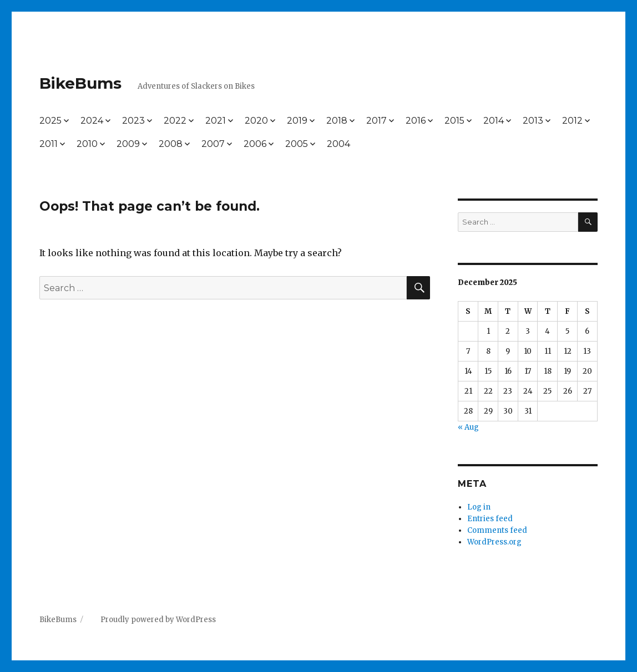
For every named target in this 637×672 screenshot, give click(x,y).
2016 (416, 121)
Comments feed (497, 530)
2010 (87, 144)
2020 (256, 121)
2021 (216, 121)
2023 (133, 121)
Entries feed (490, 519)
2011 (49, 144)
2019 (297, 121)
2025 (50, 121)
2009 (128, 144)
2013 (533, 121)
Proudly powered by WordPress (158, 620)
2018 (337, 121)
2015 (454, 121)
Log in (479, 507)
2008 (171, 144)
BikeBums (80, 83)
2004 (338, 144)
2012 (572, 121)
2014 (494, 121)
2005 (297, 144)
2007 (213, 144)
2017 (376, 121)
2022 (175, 121)
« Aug (468, 427)
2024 (92, 121)
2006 (255, 144)
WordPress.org (494, 542)
